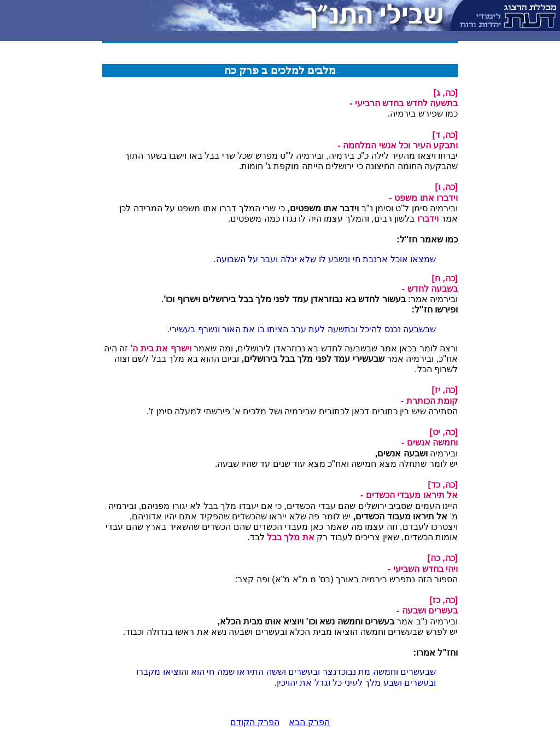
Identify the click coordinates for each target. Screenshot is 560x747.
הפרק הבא (309, 722)
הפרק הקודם (255, 722)
